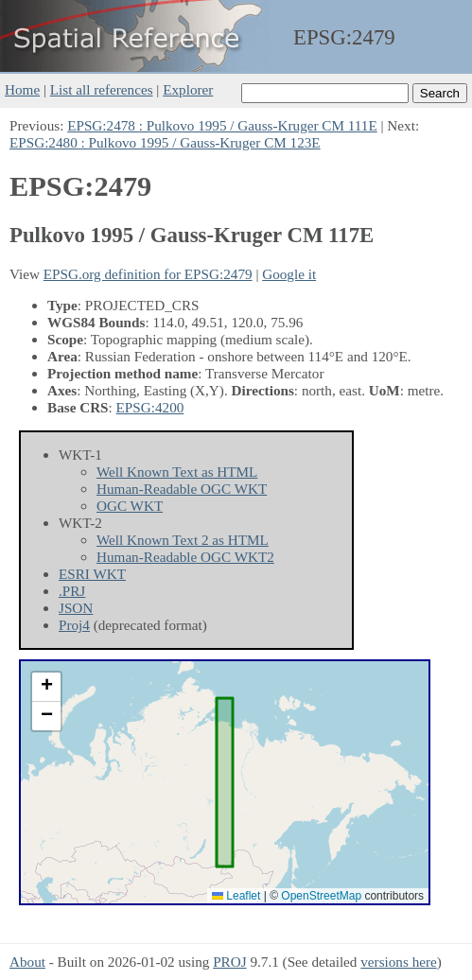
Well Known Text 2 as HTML (183, 540)
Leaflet (236, 896)
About (27, 962)
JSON (76, 608)
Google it (289, 274)
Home (22, 89)
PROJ (229, 962)
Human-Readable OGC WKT (182, 489)
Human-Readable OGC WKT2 (185, 557)
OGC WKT (130, 506)
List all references (102, 89)
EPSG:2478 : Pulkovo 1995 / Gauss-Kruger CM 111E (222, 125)
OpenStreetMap (321, 896)
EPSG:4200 (150, 407)
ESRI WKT (92, 574)
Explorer (188, 89)
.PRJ (72, 591)
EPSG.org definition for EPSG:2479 (148, 274)
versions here (399, 962)
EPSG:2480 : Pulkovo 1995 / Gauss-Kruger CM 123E (165, 142)
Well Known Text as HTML (177, 472)
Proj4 (74, 625)
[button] (46, 687)
